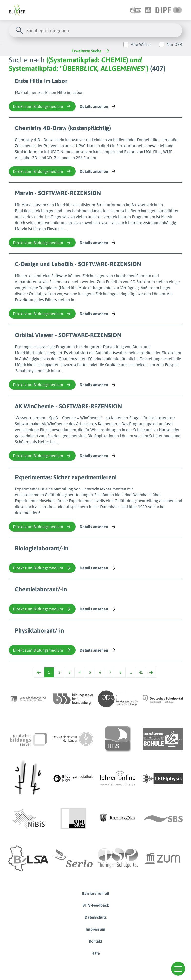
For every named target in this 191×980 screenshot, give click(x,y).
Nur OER (174, 44)
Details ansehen (98, 106)
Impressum (95, 929)
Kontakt (95, 941)
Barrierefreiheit (96, 893)
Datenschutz (96, 917)
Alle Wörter (141, 44)
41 (141, 672)
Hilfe (96, 953)
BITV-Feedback (96, 905)
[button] (178, 969)
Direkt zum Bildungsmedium (42, 106)
